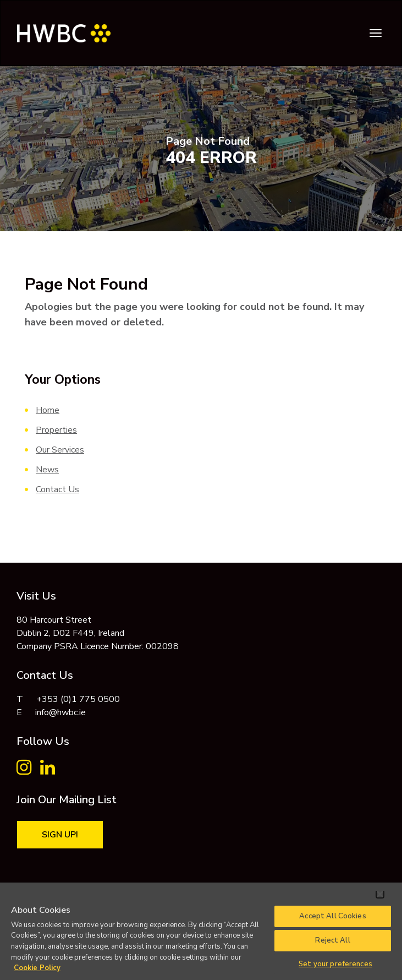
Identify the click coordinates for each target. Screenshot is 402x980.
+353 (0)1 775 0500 (78, 699)
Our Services (60, 450)
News (47, 470)
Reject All (332, 940)
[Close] (380, 894)
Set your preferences (335, 964)
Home (48, 410)
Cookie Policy (37, 968)
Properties (56, 430)
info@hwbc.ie (60, 712)
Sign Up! (60, 835)
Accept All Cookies (332, 916)
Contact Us (57, 489)
